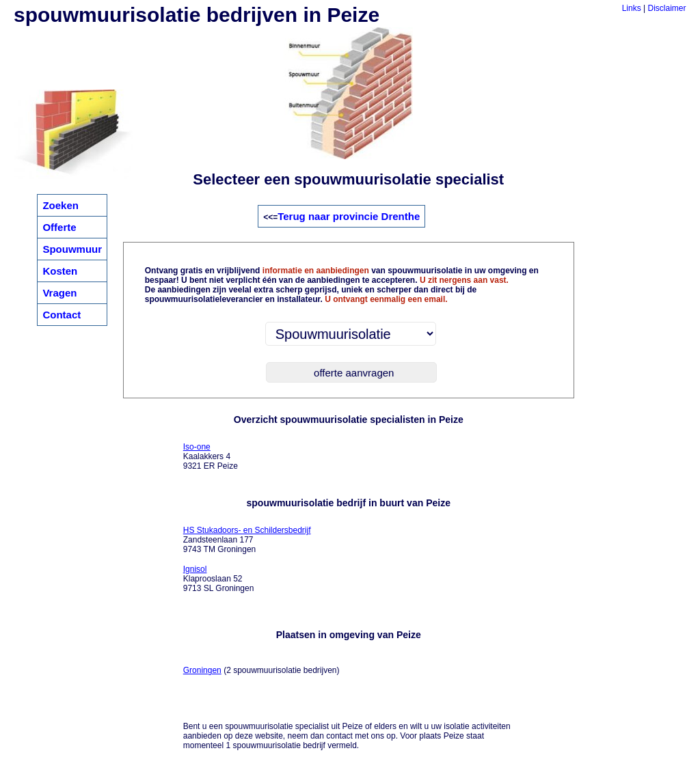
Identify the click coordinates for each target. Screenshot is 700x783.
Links (632, 8)
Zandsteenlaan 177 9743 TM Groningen (247, 540)
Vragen (59, 293)
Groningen (202, 670)
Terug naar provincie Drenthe (349, 216)
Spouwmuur (72, 249)
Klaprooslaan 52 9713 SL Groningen (219, 579)
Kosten (60, 271)
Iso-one (197, 447)
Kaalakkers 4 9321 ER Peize (211, 456)
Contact (62, 315)
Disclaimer (667, 8)
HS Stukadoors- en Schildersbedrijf (247, 530)
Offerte (59, 227)
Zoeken (60, 205)
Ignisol (195, 569)
